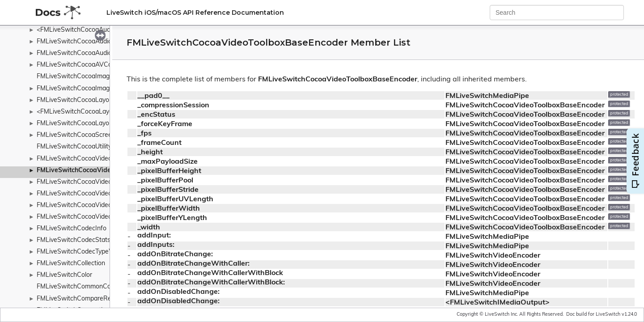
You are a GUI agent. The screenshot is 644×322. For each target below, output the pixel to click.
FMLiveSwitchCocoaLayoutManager (89, 124)
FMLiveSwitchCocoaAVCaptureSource (92, 65)
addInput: (154, 236)
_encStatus (156, 115)
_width (149, 228)
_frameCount (159, 143)
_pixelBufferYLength (172, 218)
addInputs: (156, 245)
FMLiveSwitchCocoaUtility (74, 147)
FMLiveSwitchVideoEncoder (493, 256)
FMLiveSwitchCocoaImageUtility (83, 77)
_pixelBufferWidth (169, 209)
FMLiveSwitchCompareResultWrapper (92, 299)
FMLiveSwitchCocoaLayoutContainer (90, 100)
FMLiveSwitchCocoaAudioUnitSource (90, 53)
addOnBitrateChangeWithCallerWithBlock (210, 273)
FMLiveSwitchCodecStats (74, 240)
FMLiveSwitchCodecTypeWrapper (85, 252)
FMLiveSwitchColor (64, 275)
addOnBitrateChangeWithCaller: (193, 264)
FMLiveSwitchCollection (71, 264)
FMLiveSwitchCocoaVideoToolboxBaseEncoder (107, 171)
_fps (144, 134)
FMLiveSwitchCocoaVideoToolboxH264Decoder (105, 182)
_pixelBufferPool (165, 181)
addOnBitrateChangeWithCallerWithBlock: (211, 283)
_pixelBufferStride (168, 190)
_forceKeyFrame (165, 124)
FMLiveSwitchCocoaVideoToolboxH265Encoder (105, 217)
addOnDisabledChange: (178, 292)
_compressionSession (173, 106)
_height (150, 153)
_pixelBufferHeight (169, 171)
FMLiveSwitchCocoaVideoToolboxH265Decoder (105, 205)
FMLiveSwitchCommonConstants (85, 287)
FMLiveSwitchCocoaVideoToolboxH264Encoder (105, 194)
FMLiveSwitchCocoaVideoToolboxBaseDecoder (105, 159)
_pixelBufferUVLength (175, 199)
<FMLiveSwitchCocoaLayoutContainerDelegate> (106, 112)
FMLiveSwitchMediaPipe (487, 96)
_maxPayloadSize (167, 162)
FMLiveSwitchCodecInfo (72, 229)
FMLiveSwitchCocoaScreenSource (86, 135)
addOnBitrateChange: (175, 254)
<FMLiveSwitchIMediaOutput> (498, 303)
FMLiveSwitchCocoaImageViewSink (88, 89)
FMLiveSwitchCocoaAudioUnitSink (86, 42)
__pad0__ (153, 96)
